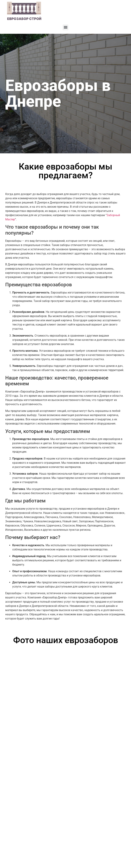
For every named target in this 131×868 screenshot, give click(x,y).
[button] (65, 27)
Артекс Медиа (118, 860)
